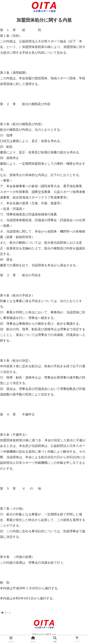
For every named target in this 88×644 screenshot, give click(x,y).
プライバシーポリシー (44, 634)
